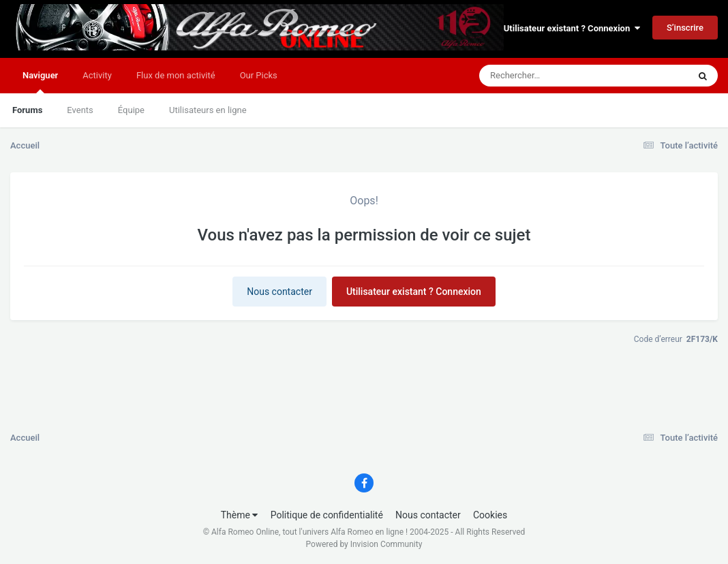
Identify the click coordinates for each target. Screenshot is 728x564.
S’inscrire (685, 28)
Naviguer (40, 82)
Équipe (131, 110)
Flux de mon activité (176, 75)
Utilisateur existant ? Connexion (572, 28)
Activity (97, 75)
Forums (27, 110)
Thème (240, 515)
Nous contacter (279, 292)
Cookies (490, 515)
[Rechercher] (547, 76)
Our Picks (259, 75)
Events (80, 110)
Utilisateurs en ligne (208, 110)
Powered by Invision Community (364, 544)
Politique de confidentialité (327, 515)
